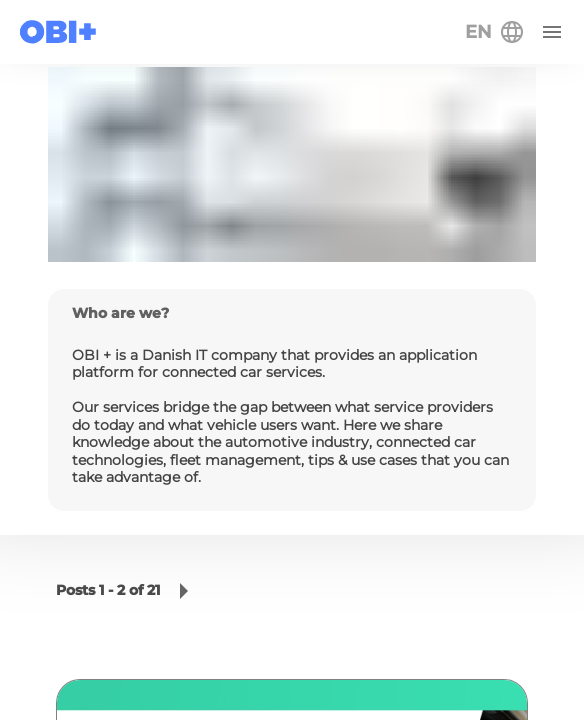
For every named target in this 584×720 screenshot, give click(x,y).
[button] (184, 591)
